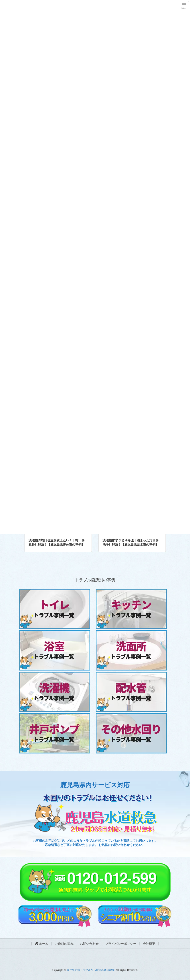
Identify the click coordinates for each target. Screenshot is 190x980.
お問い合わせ (89, 944)
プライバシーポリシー (121, 944)
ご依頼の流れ (64, 944)
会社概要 (149, 944)
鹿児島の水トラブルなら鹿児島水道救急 (91, 970)
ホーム (42, 944)
